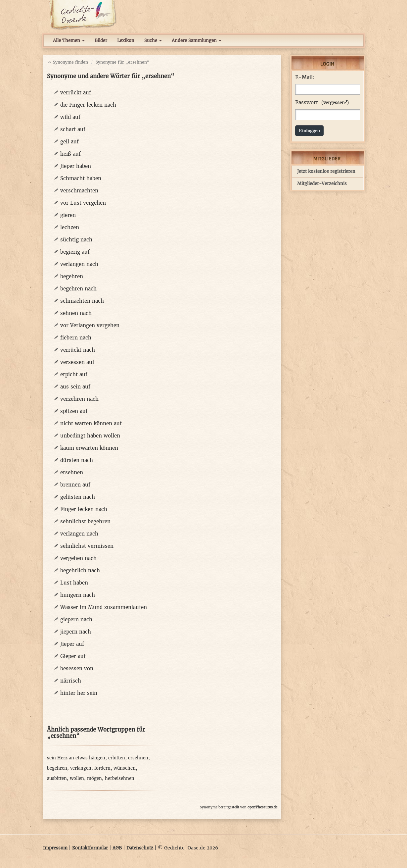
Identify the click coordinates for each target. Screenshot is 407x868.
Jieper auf (72, 644)
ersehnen (72, 472)
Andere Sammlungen (197, 41)
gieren (68, 215)
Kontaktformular (90, 848)
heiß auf (70, 154)
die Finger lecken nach (88, 105)
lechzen (70, 227)
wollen (77, 778)
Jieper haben (76, 166)
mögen (94, 778)
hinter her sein (79, 693)
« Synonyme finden (68, 62)
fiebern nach (76, 338)
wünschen (125, 768)
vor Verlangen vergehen (90, 325)
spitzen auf (74, 411)
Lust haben (74, 583)
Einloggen (309, 130)
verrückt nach (78, 350)
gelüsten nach (78, 497)
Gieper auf (73, 656)
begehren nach (78, 289)
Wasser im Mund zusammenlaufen (104, 607)
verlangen (81, 768)
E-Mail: (305, 77)
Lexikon (126, 41)
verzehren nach (79, 399)
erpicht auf (74, 374)
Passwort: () (322, 103)
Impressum (55, 848)
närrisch (71, 681)
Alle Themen (69, 41)
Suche (153, 41)
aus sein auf (75, 387)
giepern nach (76, 619)
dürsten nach (77, 460)
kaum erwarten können (89, 448)
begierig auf (75, 252)
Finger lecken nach (84, 509)
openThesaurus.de (262, 807)
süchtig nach (76, 240)
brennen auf (75, 485)
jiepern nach (76, 632)
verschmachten (79, 191)
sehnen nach (76, 313)
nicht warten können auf (91, 423)
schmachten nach (82, 301)
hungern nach (78, 595)
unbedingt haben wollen (90, 436)
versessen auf (77, 362)
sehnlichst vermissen (87, 546)
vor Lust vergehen (83, 203)
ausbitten (57, 778)
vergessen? (335, 103)
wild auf (70, 117)
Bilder (101, 41)
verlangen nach (79, 264)
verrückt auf (76, 93)
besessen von (77, 668)
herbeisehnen (120, 778)
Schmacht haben (81, 178)
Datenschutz (140, 848)
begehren (72, 276)
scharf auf (73, 129)
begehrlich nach (80, 570)
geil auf (69, 142)
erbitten (117, 758)
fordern (102, 768)
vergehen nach (78, 558)
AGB (117, 848)
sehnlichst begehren (85, 521)
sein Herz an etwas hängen (76, 758)
